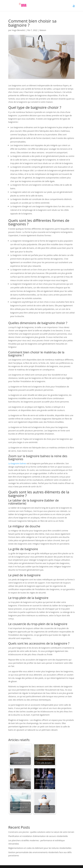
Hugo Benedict (18, 30)
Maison (43, 30)
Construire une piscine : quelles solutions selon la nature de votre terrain (41, 832)
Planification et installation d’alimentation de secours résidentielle (38, 836)
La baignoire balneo (17, 463)
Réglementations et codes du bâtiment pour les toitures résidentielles (40, 848)
